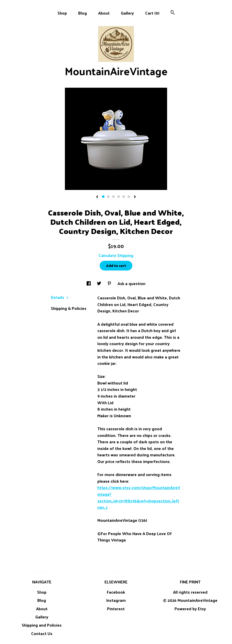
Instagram (116, 600)
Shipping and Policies (42, 625)
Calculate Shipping (116, 255)
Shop (62, 13)
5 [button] (124, 197)
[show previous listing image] (97, 197)
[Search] (173, 13)
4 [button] (119, 197)
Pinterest (116, 609)
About (104, 13)
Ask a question (131, 283)
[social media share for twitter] (100, 283)
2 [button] (108, 197)
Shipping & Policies (69, 308)
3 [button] (113, 197)
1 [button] (103, 197)
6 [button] (129, 197)
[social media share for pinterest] (110, 283)
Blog (83, 13)
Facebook (116, 592)
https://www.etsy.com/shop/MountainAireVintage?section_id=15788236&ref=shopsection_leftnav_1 (139, 497)
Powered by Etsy (190, 609)
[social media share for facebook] (89, 283)
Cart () (152, 13)
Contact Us (42, 633)
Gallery (127, 13)
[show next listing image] (135, 197)
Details (60, 297)
